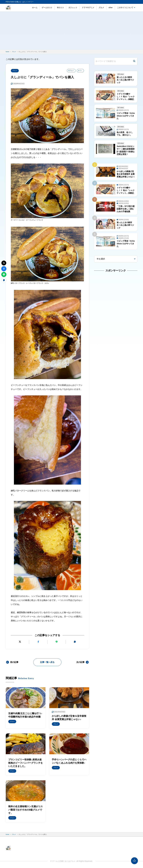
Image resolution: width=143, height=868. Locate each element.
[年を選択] (116, 259)
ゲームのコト (47, 8)
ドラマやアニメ (88, 8)
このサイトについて (125, 8)
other (111, 8)
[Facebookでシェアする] (38, 642)
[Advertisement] (71, 31)
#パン (80, 71)
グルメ (101, 8)
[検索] (134, 61)
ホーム (35, 8)
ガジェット (73, 8)
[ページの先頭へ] (134, 861)
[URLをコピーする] (75, 642)
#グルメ (71, 71)
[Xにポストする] (20, 642)
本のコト (61, 8)
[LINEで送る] (57, 642)
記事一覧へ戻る (47, 662)
